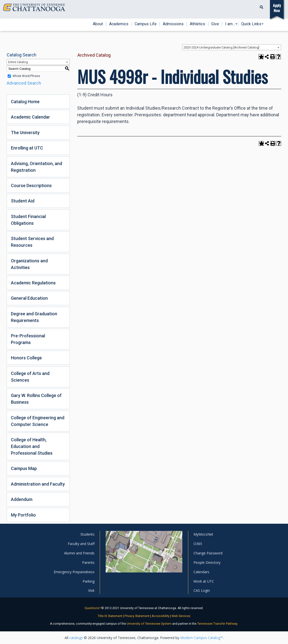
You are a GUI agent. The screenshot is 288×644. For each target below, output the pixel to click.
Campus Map (24, 468)
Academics (119, 24)
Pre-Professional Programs (28, 339)
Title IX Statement (110, 616)
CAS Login (202, 590)
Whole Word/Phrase (26, 76)
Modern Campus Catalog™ (202, 638)
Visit (91, 590)
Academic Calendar (30, 117)
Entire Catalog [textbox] (18, 62)
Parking (89, 581)
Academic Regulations (33, 283)
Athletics (197, 24)
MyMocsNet (203, 534)
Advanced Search (24, 83)
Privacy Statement (137, 616)
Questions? (93, 608)
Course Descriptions (31, 186)
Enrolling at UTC (27, 148)
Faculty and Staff (81, 544)
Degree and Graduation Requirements (34, 317)
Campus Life (146, 24)
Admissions (173, 24)
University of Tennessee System (149, 624)
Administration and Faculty (38, 484)
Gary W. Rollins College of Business (36, 399)
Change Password (208, 553)
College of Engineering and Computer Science (38, 421)
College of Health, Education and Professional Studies (32, 446)
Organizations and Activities (29, 264)
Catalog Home (25, 102)
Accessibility (161, 616)
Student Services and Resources (32, 242)
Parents (88, 562)
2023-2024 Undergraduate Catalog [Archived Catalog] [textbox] (221, 47)
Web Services (181, 616)
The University (25, 133)
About (98, 24)
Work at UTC (204, 581)
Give (215, 24)
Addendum (22, 499)
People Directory (207, 562)
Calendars (201, 572)
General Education (29, 298)
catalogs (76, 638)
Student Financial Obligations (28, 220)
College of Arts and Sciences (30, 377)
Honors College (26, 358)
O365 (198, 544)
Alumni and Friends (79, 553)
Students (87, 534)
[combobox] (232, 47)
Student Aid (23, 201)
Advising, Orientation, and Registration (36, 167)
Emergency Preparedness (74, 572)
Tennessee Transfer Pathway (217, 624)
